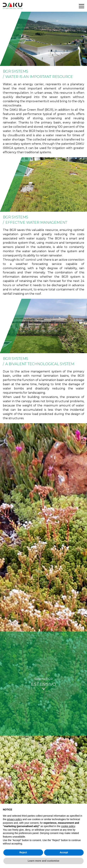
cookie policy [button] (68, 826)
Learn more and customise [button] (43, 861)
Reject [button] (23, 852)
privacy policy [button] (14, 819)
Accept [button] (64, 852)
